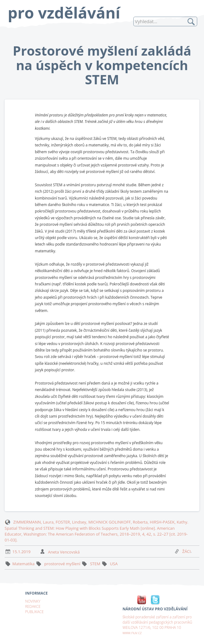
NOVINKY (33, 601)
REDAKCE (33, 606)
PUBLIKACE (34, 612)
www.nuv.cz (132, 633)
